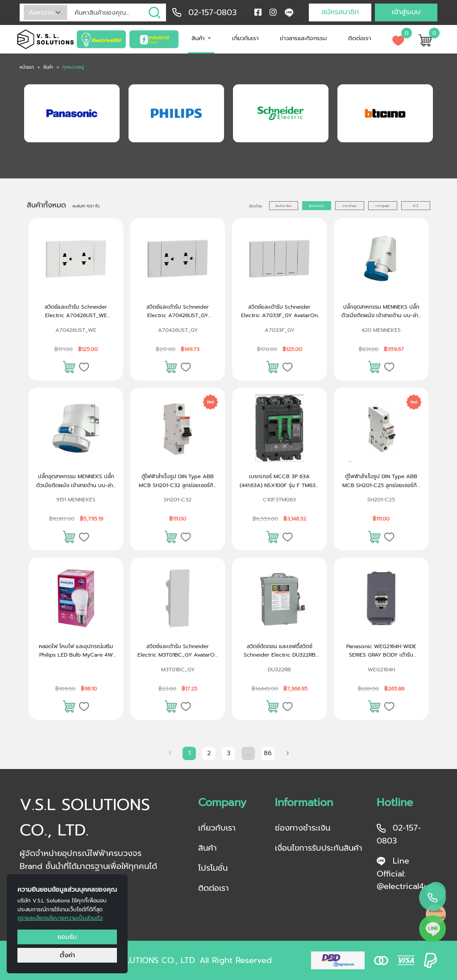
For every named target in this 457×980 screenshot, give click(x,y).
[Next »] (289, 753)
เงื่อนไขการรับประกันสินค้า (319, 848)
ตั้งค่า (67, 955)
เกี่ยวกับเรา (245, 38)
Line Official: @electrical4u (403, 874)
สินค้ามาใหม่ (283, 206)
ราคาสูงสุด (382, 206)
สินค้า (199, 38)
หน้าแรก (27, 67)
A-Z (415, 206)
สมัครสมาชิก (340, 12)
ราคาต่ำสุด (349, 206)
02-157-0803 (212, 12)
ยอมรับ (67, 937)
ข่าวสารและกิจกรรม (303, 38)
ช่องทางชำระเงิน (303, 828)
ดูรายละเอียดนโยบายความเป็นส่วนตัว (60, 918)
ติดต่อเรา (359, 38)
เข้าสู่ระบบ (406, 12)
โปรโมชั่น (213, 868)
